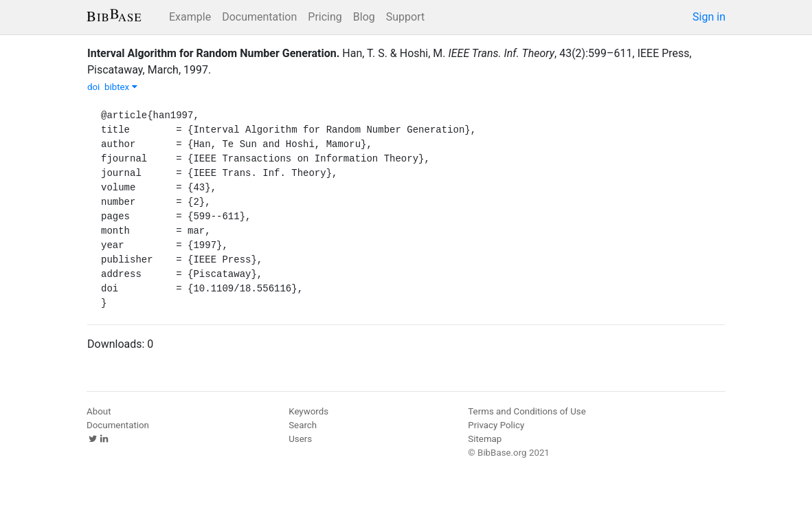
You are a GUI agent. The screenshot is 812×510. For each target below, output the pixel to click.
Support (405, 17)
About (99, 411)
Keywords (308, 411)
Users (300, 439)
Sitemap (485, 439)
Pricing (325, 17)
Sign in (709, 17)
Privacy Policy (496, 425)
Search (303, 425)
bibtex (121, 87)
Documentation (259, 17)
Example (190, 17)
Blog (364, 17)
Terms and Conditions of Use (527, 411)
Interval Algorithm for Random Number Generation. (213, 53)
